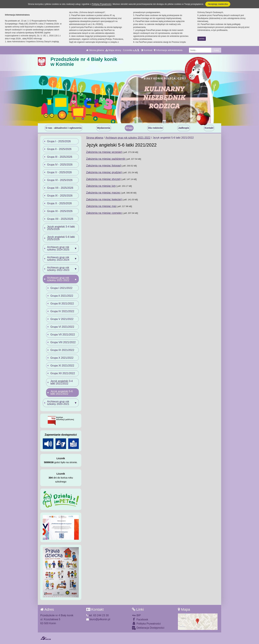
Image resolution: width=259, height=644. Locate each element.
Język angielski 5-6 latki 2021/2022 (62, 393)
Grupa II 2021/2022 (62, 296)
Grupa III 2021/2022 (62, 304)
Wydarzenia (104, 128)
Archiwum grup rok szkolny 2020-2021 (58, 403)
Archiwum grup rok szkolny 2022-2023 (58, 269)
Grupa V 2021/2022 (62, 319)
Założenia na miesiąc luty (101, 186)
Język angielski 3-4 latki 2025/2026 (61, 228)
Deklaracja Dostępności (148, 628)
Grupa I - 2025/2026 (59, 141)
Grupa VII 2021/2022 (63, 335)
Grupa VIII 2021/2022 (63, 342)
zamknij (202, 39)
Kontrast (147, 50)
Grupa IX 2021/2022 (62, 350)
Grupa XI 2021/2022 (62, 366)
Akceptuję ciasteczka (218, 4)
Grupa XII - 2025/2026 (60, 219)
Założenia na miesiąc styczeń (103, 179)
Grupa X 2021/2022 (62, 358)
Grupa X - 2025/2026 (59, 203)
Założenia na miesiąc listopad (104, 166)
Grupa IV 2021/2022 (62, 311)
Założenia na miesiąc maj (101, 206)
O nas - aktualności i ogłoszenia (64, 128)
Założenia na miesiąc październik (106, 159)
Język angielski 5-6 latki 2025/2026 (61, 238)
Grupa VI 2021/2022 (62, 327)
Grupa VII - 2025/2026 (60, 188)
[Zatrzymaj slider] (164, 122)
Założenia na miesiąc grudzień (104, 172)
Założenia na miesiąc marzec (103, 193)
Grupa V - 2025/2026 (59, 172)
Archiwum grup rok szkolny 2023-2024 (58, 259)
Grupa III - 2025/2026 (60, 157)
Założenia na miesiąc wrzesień (104, 152)
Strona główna (95, 50)
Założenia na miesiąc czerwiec (104, 213)
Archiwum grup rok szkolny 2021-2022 (128, 138)
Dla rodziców (156, 128)
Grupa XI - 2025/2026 (60, 211)
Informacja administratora (168, 50)
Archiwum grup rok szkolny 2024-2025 (58, 248)
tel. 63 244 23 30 (98, 615)
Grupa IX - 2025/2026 (60, 196)
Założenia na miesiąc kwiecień (104, 199)
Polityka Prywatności (146, 623)
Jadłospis (184, 128)
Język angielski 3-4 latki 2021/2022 (62, 382)
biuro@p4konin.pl (98, 619)
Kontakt (209, 128)
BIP (136, 615)
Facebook (140, 619)
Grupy (129, 128)
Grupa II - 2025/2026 (59, 149)
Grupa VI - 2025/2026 (60, 180)
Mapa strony (113, 50)
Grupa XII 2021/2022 (63, 373)
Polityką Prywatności (102, 4)
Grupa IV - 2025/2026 (60, 165)
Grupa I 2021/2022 (61, 288)
